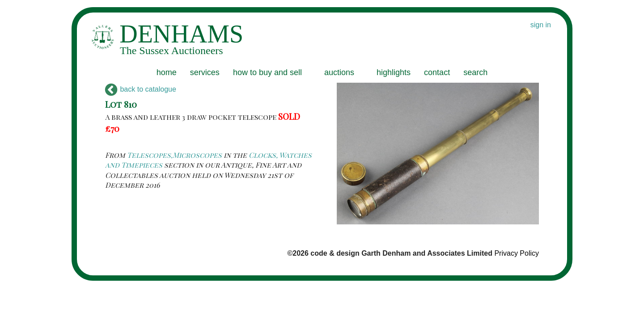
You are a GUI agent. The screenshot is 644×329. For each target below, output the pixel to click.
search (475, 72)
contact (437, 72)
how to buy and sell (267, 72)
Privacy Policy (517, 253)
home (167, 72)
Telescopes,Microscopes (174, 155)
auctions (339, 72)
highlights (394, 72)
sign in (541, 25)
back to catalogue (141, 89)
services (205, 72)
